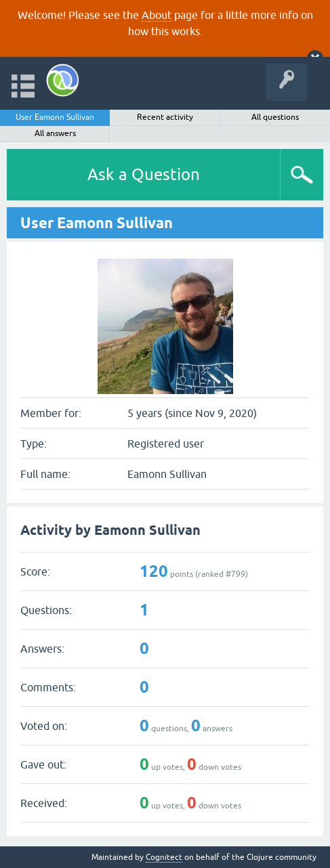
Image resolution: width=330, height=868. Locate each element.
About (157, 15)
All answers (55, 133)
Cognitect (164, 857)
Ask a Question (144, 174)
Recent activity (165, 117)
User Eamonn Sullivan (55, 117)
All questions (275, 117)
